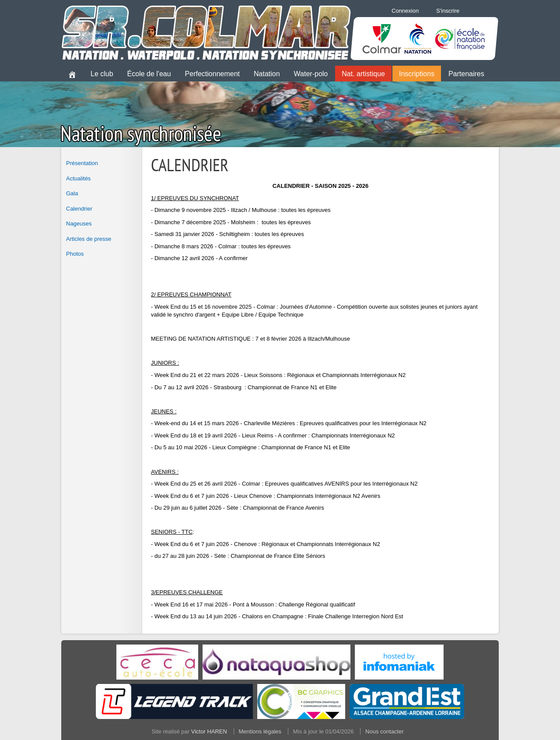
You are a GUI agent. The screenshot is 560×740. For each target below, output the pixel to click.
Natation (267, 74)
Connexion (405, 11)
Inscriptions (417, 74)
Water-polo (311, 74)
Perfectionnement (212, 74)
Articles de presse (89, 239)
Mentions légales (260, 731)
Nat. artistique (363, 74)
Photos (75, 254)
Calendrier (79, 209)
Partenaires (466, 74)
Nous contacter (384, 731)
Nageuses (79, 224)
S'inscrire (448, 11)
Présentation (82, 163)
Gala (72, 193)
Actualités (78, 178)
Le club (102, 74)
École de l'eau (149, 74)
